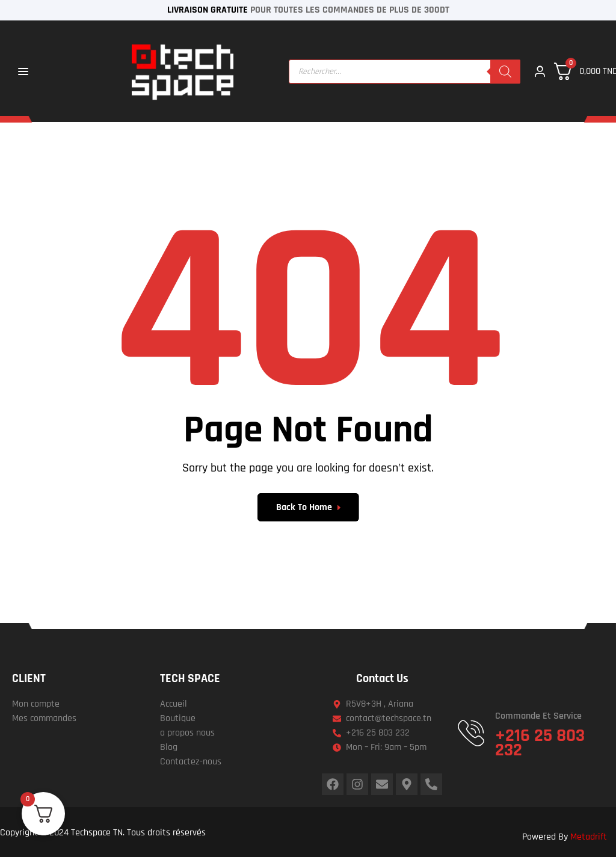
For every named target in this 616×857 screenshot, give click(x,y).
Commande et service (538, 716)
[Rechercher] (505, 72)
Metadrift (589, 837)
